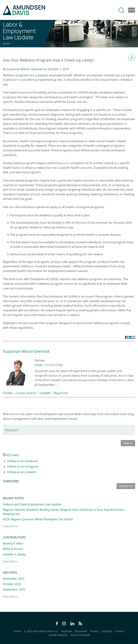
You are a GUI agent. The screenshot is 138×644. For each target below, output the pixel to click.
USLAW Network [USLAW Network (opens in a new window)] (58, 635)
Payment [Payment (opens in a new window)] (66, 631)
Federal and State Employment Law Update (32, 504)
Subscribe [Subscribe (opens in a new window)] (126, 486)
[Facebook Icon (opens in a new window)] (57, 624)
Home (18, 631)
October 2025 (12, 584)
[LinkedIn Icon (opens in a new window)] (72, 624)
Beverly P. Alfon (13, 543)
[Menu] (132, 10)
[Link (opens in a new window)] (126, 337)
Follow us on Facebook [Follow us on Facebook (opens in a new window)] (22, 461)
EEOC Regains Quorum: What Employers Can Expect (38, 519)
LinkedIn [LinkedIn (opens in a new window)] (45, 393)
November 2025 (14, 579)
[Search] (121, 10)
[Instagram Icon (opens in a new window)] (64, 624)
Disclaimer (81, 631)
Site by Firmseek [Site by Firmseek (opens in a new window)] (80, 635)
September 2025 (14, 589)
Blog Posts (61, 393)
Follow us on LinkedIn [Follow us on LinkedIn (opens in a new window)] (22, 472)
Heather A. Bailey (14, 554)
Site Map (107, 631)
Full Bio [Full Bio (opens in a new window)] (8, 393)
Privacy (94, 631)
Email (38, 365)
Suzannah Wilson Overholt (25, 69)
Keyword (12, 430)
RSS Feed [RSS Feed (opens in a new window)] (11, 455)
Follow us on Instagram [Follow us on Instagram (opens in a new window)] (23, 466)
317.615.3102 (54, 365)
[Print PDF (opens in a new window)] (132, 58)
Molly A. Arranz (13, 549)
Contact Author (26, 393)
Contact (120, 631)
